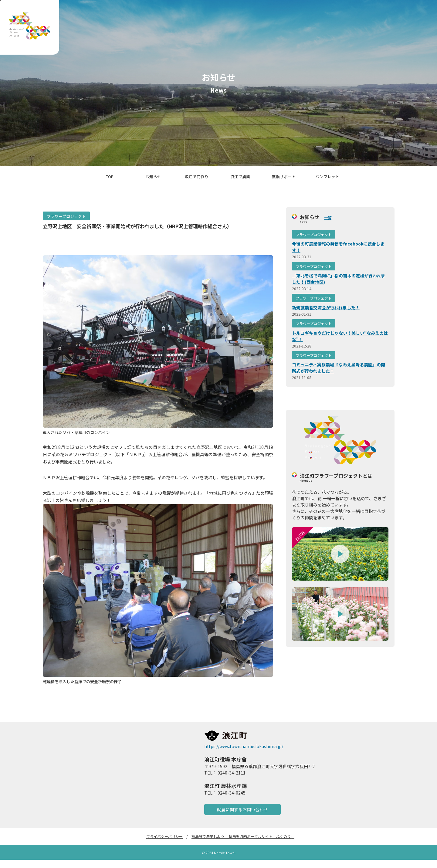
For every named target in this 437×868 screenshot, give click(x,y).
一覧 (328, 225)
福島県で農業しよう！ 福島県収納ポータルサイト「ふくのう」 (243, 844)
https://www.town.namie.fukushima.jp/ (244, 754)
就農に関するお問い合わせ (242, 817)
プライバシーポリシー (164, 844)
